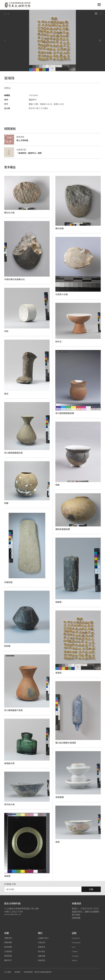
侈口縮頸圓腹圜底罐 (65, 413)
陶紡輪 (8, 646)
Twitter (75, 951)
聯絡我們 (42, 960)
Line (74, 947)
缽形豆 (59, 342)
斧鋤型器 (9, 582)
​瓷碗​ (58, 842)
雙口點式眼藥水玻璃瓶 (66, 743)
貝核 (6, 331)
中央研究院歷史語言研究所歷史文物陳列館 (18, 5)
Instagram (76, 942)
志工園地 (8, 972)
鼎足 (6, 394)
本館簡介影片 (44, 938)
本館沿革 (42, 942)
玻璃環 (8, 876)
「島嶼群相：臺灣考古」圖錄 (30, 153)
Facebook (76, 938)
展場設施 (8, 956)
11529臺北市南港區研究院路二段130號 (23, 909)
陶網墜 (59, 602)
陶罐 (6, 503)
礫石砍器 (60, 228)
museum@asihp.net (13, 914)
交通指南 (8, 951)
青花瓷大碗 (10, 804)
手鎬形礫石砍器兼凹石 (15, 279)
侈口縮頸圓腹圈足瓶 (14, 453)
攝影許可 (8, 960)
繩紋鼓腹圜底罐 (63, 529)
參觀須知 (8, 938)
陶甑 (58, 485)
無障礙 (18, 972)
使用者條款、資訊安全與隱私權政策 (39, 972)
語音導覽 (8, 947)
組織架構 (42, 956)
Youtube (75, 956)
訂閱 (91, 889)
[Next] (100, 41)
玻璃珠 (59, 673)
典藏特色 (42, 947)
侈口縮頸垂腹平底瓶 (14, 710)
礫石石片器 (10, 213)
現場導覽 (8, 942)
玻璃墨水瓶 (10, 763)
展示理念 (42, 951)
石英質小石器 (62, 294)
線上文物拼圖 (23, 140)
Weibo (75, 960)
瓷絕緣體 (60, 797)
